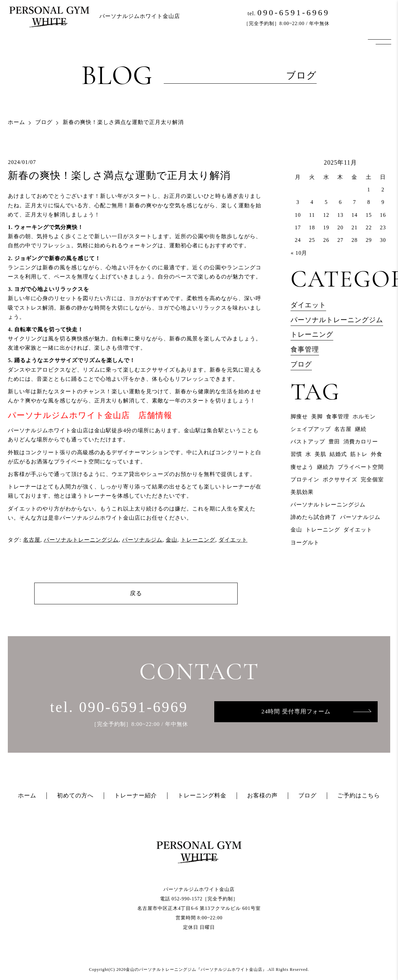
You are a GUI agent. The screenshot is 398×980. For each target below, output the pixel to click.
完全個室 (372, 479)
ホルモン (364, 416)
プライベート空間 (361, 467)
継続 (361, 429)
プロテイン (305, 479)
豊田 (334, 442)
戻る (136, 593)
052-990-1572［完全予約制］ (205, 899)
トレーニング (198, 540)
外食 (377, 454)
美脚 (317, 416)
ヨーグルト (305, 543)
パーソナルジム (142, 540)
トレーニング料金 (202, 796)
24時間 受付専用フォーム (296, 712)
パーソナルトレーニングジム (81, 540)
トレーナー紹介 (136, 796)
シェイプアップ (311, 429)
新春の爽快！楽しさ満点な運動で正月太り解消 (119, 175)
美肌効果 (302, 492)
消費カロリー (361, 442)
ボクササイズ (340, 479)
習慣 (296, 454)
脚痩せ (299, 416)
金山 (172, 540)
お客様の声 (262, 796)
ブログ (44, 122)
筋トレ (359, 454)
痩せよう (302, 467)
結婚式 (338, 454)
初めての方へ (75, 796)
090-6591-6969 (293, 13)
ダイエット (233, 540)
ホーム (16, 122)
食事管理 (305, 349)
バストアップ (308, 442)
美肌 (320, 454)
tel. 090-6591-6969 (119, 707)
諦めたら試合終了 (314, 517)
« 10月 (299, 253)
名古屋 (32, 540)
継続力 (326, 467)
